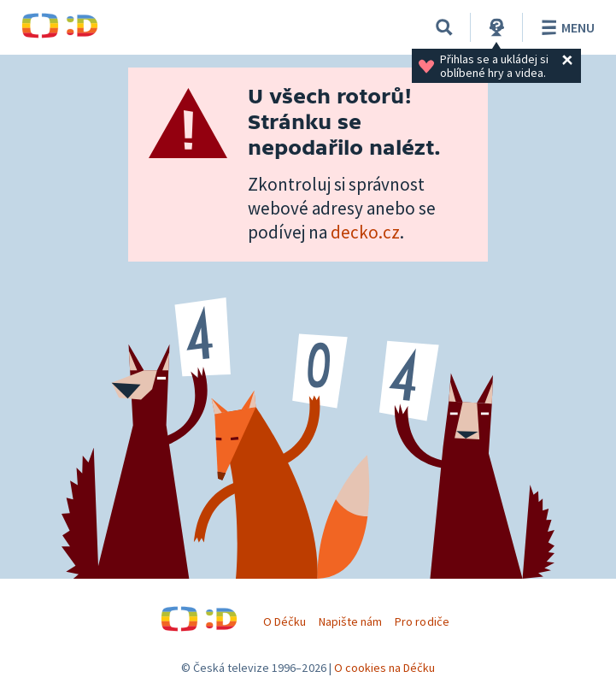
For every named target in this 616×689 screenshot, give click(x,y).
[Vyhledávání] (444, 27)
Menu (565, 27)
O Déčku (285, 621)
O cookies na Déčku (385, 668)
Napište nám (350, 621)
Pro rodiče (422, 621)
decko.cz (365, 232)
